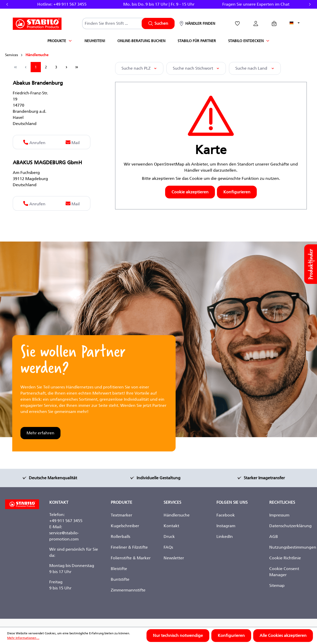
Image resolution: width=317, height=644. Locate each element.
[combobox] (114, 23)
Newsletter (174, 558)
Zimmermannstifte (128, 590)
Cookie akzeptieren (190, 192)
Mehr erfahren (40, 433)
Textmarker (121, 515)
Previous (7, 4)
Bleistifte (119, 569)
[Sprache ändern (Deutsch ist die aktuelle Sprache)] (295, 23)
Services (172, 502)
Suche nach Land (255, 68)
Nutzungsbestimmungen (293, 547)
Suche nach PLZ (139, 68)
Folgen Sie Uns (232, 502)
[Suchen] (158, 23)
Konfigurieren (237, 192)
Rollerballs (120, 536)
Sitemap (277, 585)
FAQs (168, 547)
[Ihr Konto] (256, 23)
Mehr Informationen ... (23, 638)
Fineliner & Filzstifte (129, 547)
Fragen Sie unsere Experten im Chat (256, 4)
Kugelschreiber (125, 526)
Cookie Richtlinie (285, 558)
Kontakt (171, 526)
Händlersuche (177, 515)
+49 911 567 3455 (70, 4)
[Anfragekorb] (274, 23)
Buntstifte (120, 579)
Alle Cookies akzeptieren (283, 635)
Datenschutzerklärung (290, 526)
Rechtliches (282, 502)
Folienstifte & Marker (131, 558)
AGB (274, 536)
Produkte (121, 502)
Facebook (226, 515)
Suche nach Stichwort (196, 68)
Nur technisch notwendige (178, 635)
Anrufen (34, 142)
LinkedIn (225, 536)
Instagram (226, 526)
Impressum (279, 515)
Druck (169, 536)
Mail (73, 142)
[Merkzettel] (237, 23)
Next (310, 4)
